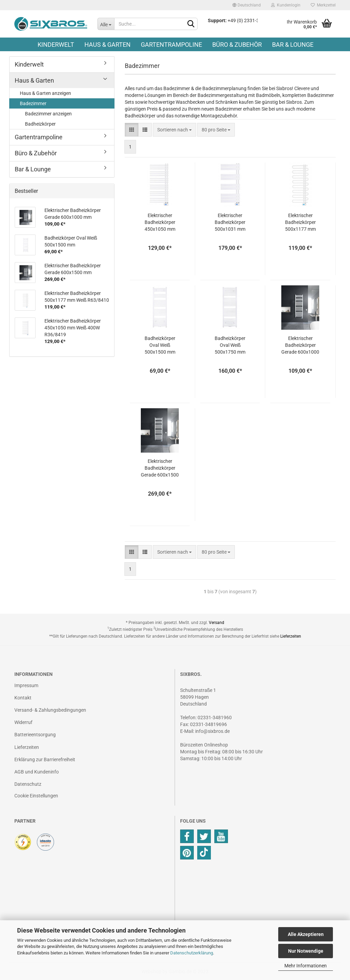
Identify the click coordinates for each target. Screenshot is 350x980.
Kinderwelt (56, 45)
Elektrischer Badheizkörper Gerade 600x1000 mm (300, 345)
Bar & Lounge (293, 45)
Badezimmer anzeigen (48, 114)
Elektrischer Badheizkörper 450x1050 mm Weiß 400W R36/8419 (160, 223)
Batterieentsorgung (35, 735)
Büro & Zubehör (237, 45)
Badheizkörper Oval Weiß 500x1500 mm (160, 345)
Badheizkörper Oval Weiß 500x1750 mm (230, 345)
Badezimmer (33, 103)
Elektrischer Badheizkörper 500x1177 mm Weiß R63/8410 (300, 223)
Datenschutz (28, 784)
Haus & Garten (107, 45)
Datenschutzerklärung (192, 953)
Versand (217, 623)
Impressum (26, 685)
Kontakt (23, 698)
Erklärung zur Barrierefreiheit (45, 759)
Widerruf (23, 722)
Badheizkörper (40, 124)
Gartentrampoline (171, 45)
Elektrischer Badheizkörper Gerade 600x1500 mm (160, 468)
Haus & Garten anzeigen (45, 93)
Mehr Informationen (306, 966)
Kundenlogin (286, 5)
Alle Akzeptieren (306, 934)
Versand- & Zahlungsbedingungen (50, 710)
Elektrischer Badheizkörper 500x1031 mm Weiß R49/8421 (230, 223)
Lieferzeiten (291, 636)
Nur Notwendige (306, 951)
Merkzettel (323, 5)
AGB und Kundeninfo (37, 772)
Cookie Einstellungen (36, 796)
